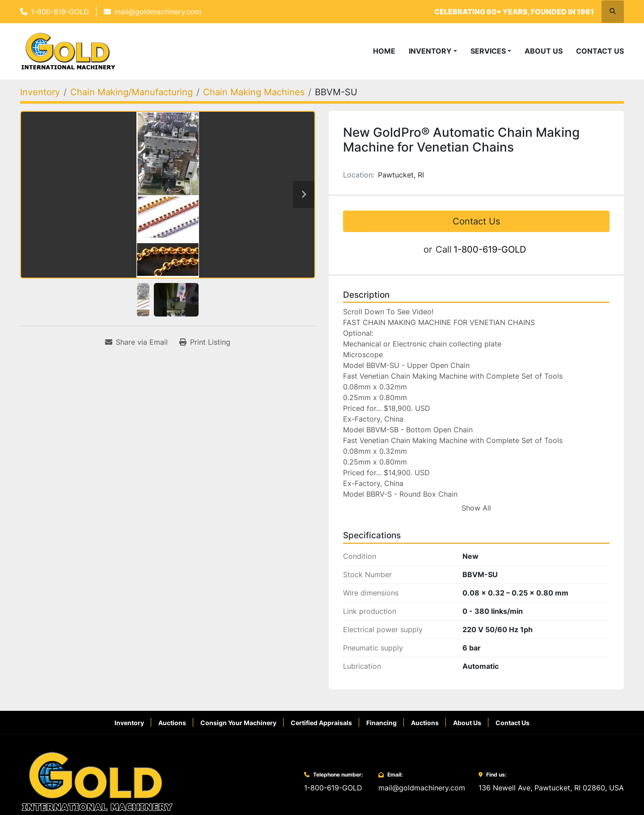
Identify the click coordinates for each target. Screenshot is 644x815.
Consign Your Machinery (238, 730)
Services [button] (488, 55)
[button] (433, 55)
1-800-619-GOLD (60, 12)
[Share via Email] (136, 349)
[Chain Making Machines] (254, 99)
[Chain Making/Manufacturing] (131, 99)
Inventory (430, 55)
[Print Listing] (205, 349)
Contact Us (600, 55)
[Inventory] (40, 99)
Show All (476, 515)
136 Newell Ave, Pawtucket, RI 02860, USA (551, 795)
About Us (544, 55)
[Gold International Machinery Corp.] (97, 788)
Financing (381, 730)
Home (384, 55)
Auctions (172, 730)
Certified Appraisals (321, 730)
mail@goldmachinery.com (158, 12)
